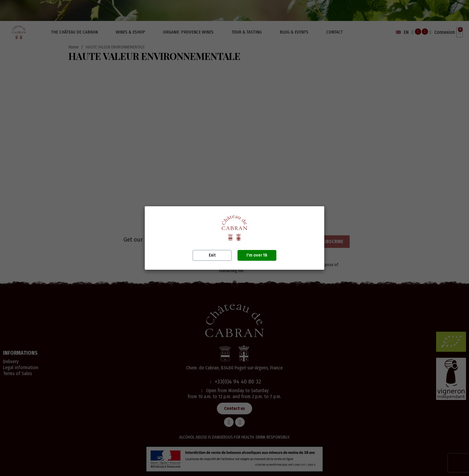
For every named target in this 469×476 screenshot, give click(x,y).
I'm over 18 (257, 255)
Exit (212, 255)
